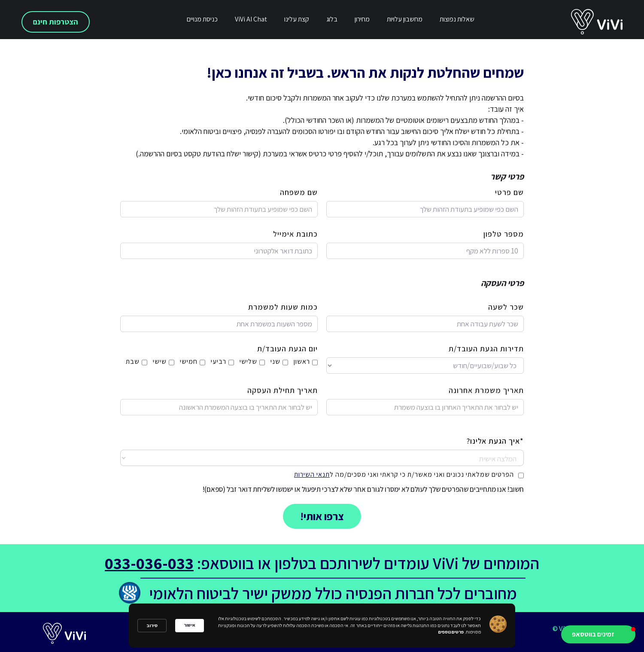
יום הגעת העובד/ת (287, 349)
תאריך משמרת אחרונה (486, 390)
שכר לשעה (506, 307)
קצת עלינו (297, 19)
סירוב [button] (152, 625)
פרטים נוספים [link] (451, 632)
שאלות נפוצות (457, 19)
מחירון (362, 19)
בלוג (332, 19)
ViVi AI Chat (251, 19)
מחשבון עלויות (405, 19)
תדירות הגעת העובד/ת (486, 349)
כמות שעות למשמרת (283, 307)
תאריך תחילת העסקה (283, 390)
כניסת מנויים (202, 19)
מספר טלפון (504, 234)
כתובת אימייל (295, 234)
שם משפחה (299, 192)
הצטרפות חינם (56, 22)
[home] (608, 22)
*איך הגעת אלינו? (495, 441)
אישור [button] (190, 625)
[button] (598, 634)
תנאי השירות (312, 475)
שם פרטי (509, 192)
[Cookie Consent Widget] (322, 626)
